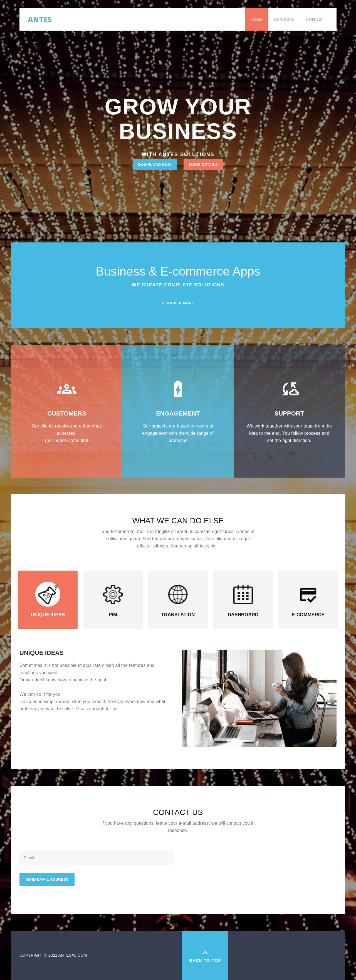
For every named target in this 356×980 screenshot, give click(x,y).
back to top (205, 955)
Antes (40, 18)
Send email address (47, 879)
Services (284, 19)
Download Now (155, 165)
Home (257, 19)
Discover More (178, 303)
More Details (203, 165)
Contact (316, 19)
